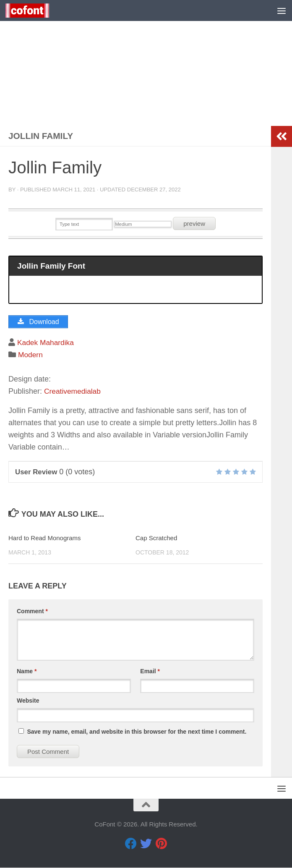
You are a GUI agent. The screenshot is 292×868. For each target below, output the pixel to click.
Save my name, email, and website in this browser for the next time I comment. (137, 732)
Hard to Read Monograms (45, 539)
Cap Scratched (156, 539)
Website (28, 701)
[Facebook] (131, 844)
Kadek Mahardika (47, 343)
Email (150, 672)
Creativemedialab (73, 392)
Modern (31, 356)
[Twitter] (146, 844)
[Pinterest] (161, 844)
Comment (32, 612)
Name (27, 672)
